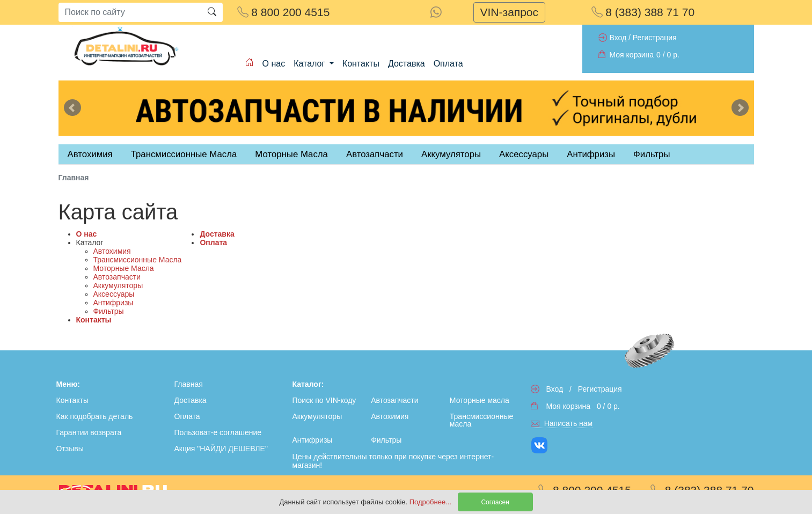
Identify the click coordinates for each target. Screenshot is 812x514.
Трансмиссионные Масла (138, 260)
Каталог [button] (310, 64)
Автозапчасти (375, 154)
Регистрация (655, 38)
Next (740, 108)
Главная (189, 384)
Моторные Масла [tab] (291, 154)
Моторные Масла (124, 268)
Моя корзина (632, 55)
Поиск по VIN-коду (324, 400)
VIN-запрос (510, 12)
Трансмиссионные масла (481, 420)
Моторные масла (480, 400)
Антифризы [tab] (591, 154)
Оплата (448, 64)
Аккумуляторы (118, 285)
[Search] (130, 12)
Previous (72, 108)
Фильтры (652, 154)
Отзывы (70, 449)
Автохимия (112, 251)
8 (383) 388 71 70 (643, 12)
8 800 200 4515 (284, 12)
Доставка (407, 64)
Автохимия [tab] (90, 154)
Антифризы (114, 303)
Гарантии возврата (89, 432)
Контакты (361, 64)
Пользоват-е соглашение (218, 432)
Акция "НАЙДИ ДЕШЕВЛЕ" (221, 449)
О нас (274, 64)
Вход (618, 38)
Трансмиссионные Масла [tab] (184, 154)
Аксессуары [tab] (524, 154)
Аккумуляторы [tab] (451, 154)
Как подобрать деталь (95, 416)
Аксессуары (114, 294)
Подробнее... (431, 502)
